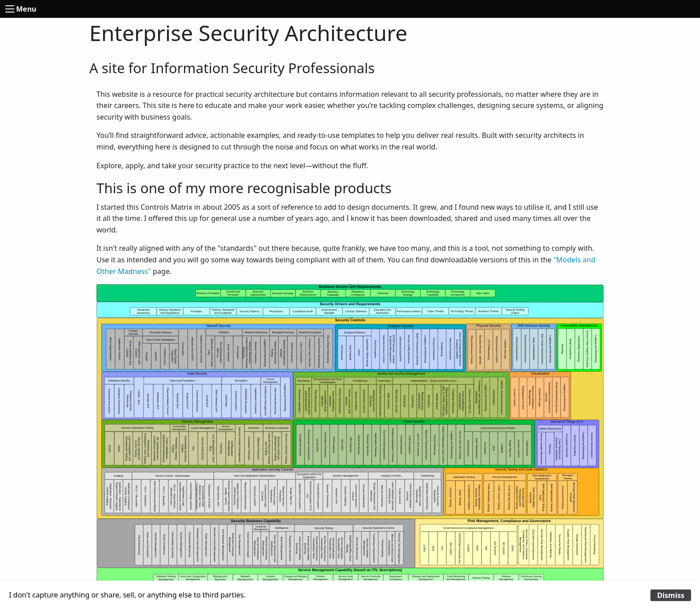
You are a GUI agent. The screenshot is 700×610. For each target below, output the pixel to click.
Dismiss (671, 595)
